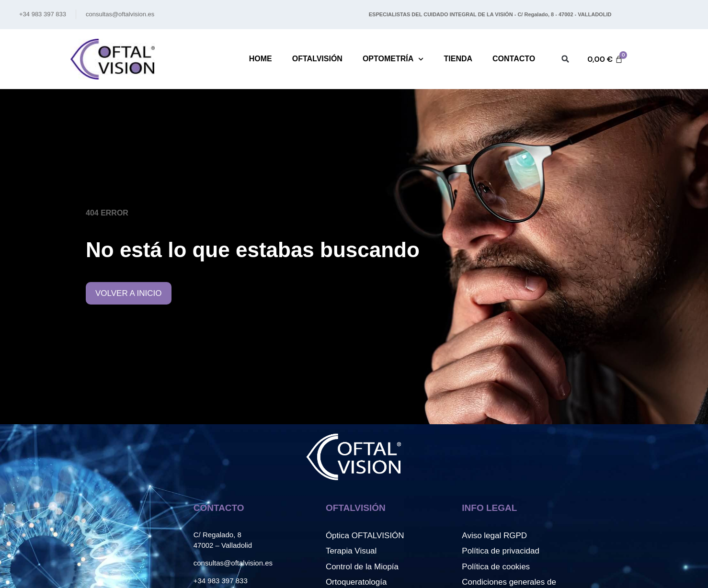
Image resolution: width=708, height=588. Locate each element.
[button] (565, 59)
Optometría (393, 59)
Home (261, 59)
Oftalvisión (317, 59)
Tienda (458, 59)
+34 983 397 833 (221, 581)
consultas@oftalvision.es (233, 563)
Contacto (514, 59)
